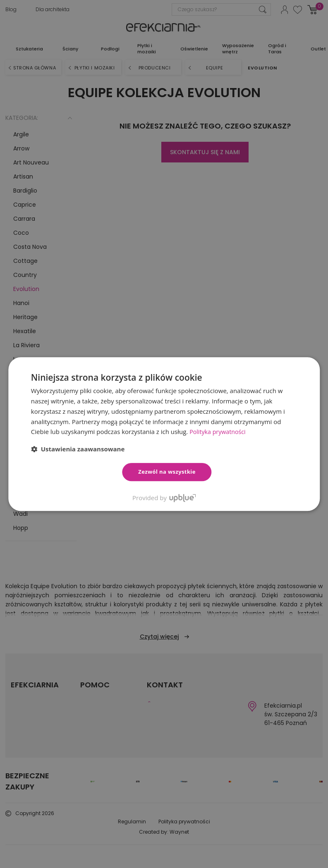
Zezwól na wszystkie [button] (167, 472)
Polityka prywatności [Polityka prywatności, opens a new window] (219, 432)
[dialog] (164, 434)
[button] (78, 449)
